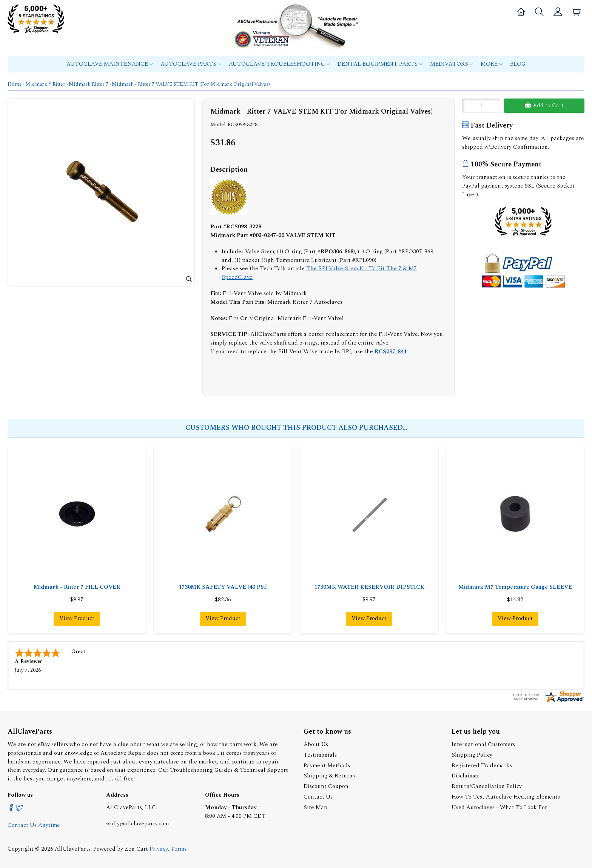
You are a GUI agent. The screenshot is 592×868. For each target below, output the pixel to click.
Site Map (315, 807)
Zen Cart (136, 848)
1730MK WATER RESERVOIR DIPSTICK (369, 587)
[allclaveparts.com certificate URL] (549, 701)
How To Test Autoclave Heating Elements (506, 796)
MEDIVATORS (452, 64)
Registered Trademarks (482, 765)
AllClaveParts (73, 848)
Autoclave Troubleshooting (279, 64)
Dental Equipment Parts (380, 64)
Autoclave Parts (191, 64)
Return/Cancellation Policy (487, 786)
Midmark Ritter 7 (89, 84)
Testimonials (320, 754)
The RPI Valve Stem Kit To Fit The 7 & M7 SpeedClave (319, 273)
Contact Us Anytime (34, 824)
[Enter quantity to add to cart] (481, 106)
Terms (179, 848)
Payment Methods (327, 765)
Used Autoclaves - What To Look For (499, 807)
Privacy (159, 848)
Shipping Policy (472, 754)
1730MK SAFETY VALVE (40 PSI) (223, 587)
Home (15, 84)
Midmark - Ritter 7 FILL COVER (77, 587)
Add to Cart (544, 105)
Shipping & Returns (329, 775)
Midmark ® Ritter (45, 84)
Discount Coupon (326, 786)
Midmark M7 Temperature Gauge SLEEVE (515, 587)
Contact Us (318, 796)
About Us (316, 744)
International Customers (483, 744)
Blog (518, 64)
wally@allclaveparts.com (137, 823)
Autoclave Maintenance (110, 64)
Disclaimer (465, 775)
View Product (77, 618)
